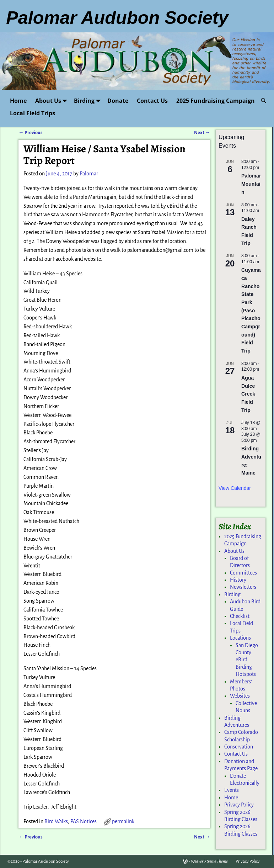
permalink (123, 821)
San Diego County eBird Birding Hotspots (247, 660)
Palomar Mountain (251, 184)
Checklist (240, 616)
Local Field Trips (33, 113)
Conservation (239, 747)
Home (18, 101)
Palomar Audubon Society (46, 861)
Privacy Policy (239, 805)
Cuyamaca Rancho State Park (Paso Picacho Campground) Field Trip (251, 310)
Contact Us (152, 101)
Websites (240, 696)
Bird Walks (56, 821)
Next (202, 133)
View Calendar (235, 488)
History (238, 580)
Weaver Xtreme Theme (209, 861)
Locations (240, 638)
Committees (243, 573)
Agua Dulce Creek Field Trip (248, 394)
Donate (118, 101)
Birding (88, 100)
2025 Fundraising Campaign (216, 101)
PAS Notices (84, 821)
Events (232, 790)
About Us (52, 100)
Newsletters (243, 587)
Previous (30, 133)
